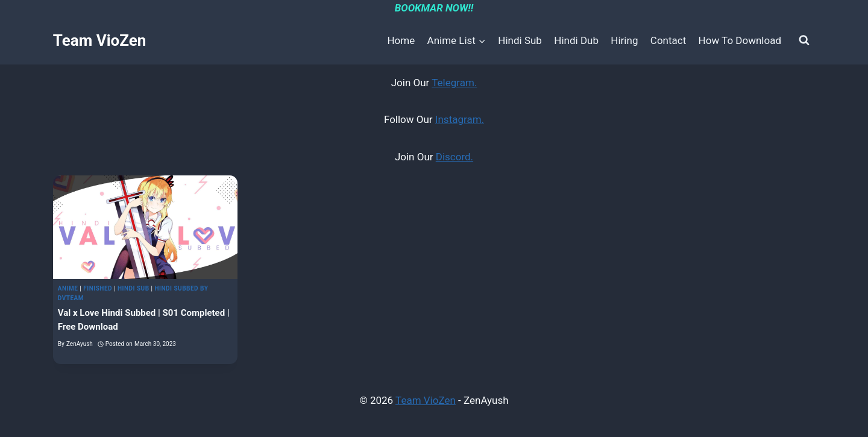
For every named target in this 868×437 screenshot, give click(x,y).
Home (401, 40)
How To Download (740, 40)
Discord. (454, 157)
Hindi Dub (576, 40)
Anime (68, 288)
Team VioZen (426, 400)
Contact (668, 40)
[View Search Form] (804, 40)
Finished (98, 288)
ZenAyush (80, 344)
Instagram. (460, 119)
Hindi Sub (520, 40)
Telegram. (454, 83)
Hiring (624, 40)
